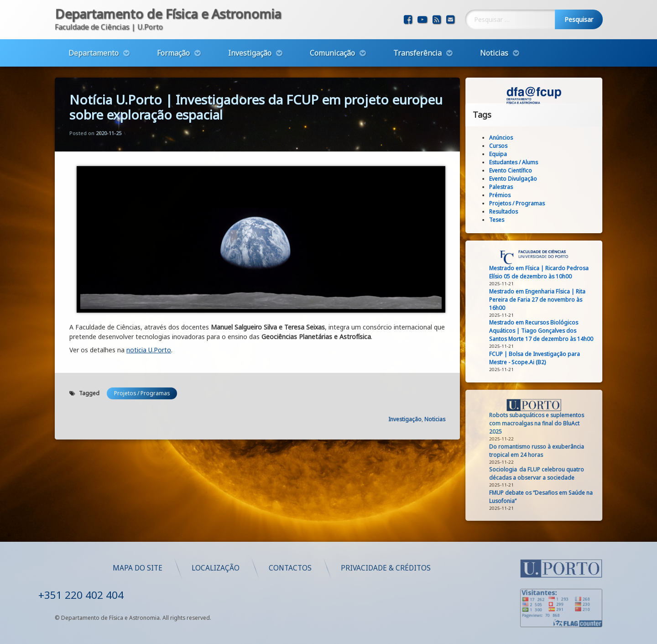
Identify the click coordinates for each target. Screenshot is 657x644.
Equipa (506, 154)
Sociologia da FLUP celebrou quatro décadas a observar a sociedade (545, 474)
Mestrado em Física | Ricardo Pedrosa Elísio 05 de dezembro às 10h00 (547, 272)
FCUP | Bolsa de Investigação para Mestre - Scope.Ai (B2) (543, 358)
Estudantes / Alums (522, 162)
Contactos (425, 568)
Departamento (94, 49)
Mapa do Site (273, 568)
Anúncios (509, 138)
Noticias (494, 49)
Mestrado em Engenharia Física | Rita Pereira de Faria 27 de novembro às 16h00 (545, 300)
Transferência (417, 49)
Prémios (508, 195)
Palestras (509, 187)
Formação (173, 49)
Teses (505, 220)
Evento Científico (519, 170)
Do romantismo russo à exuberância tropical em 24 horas (545, 451)
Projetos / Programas (142, 372)
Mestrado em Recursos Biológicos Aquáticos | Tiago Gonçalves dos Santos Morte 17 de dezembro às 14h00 (549, 331)
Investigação (250, 49)
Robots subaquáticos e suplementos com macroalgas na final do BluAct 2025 (545, 423)
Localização (351, 568)
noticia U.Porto (149, 328)
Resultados (512, 212)
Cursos (506, 146)
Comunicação (332, 49)
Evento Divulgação (521, 179)
